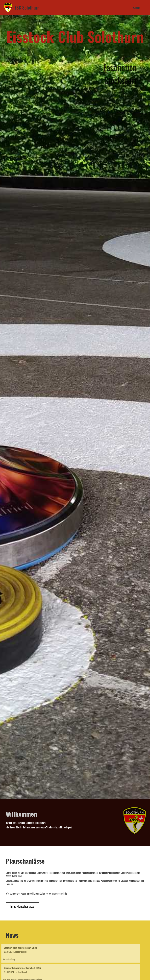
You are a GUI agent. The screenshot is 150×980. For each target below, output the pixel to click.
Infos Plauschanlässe (22, 906)
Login (136, 8)
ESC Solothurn (27, 8)
